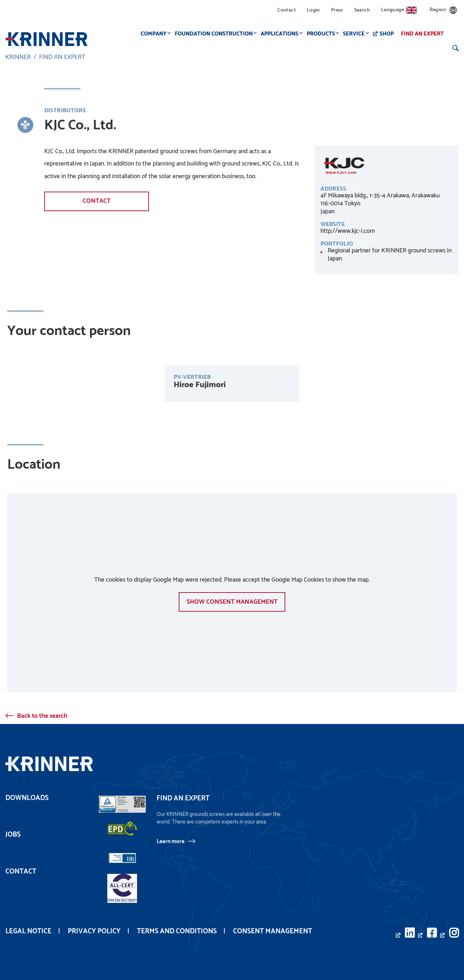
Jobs (13, 835)
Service (356, 34)
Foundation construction (216, 34)
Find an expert (424, 34)
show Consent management (232, 602)
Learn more (171, 841)
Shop (389, 34)
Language (399, 10)
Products (323, 34)
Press (337, 10)
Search (362, 10)
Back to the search (42, 716)
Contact (287, 10)
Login (313, 10)
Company (156, 34)
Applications (282, 34)
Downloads (27, 798)
